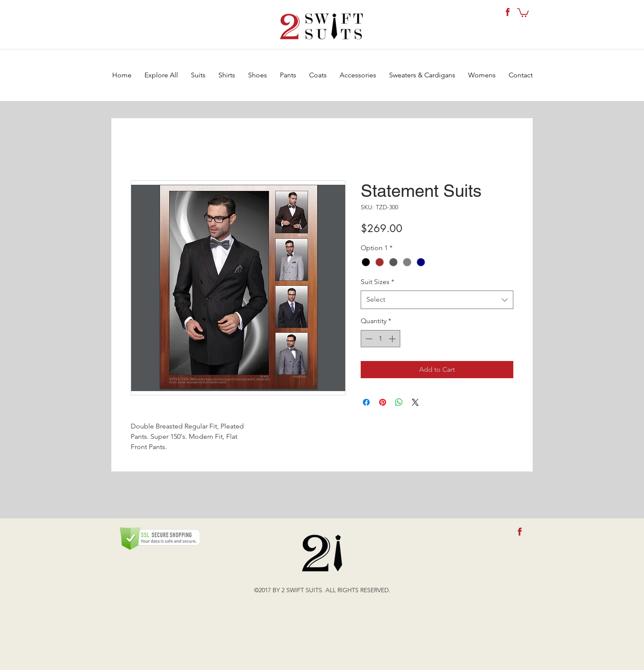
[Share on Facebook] (366, 402)
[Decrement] (368, 339)
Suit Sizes (377, 282)
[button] (523, 12)
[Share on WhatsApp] (399, 402)
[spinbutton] (380, 339)
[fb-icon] (508, 12)
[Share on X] (415, 402)
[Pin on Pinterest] (383, 402)
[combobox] (437, 300)
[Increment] (393, 339)
